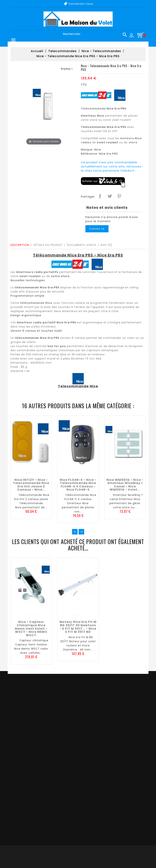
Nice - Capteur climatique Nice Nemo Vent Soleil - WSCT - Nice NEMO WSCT (31, 628)
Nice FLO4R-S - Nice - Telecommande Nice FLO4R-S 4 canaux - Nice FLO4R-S (78, 485)
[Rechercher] (93, 34)
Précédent (75, 532)
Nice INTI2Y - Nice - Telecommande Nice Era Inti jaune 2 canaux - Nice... (31, 485)
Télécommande (93, 109)
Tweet (109, 196)
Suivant (81, 532)
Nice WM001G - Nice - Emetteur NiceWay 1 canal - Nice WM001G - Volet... (125, 485)
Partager (100, 196)
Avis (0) (106, 245)
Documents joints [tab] (82, 245)
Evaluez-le (97, 229)
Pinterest (119, 196)
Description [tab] (20, 245)
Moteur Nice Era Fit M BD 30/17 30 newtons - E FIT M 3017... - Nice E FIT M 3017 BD (78, 627)
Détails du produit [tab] (48, 245)
